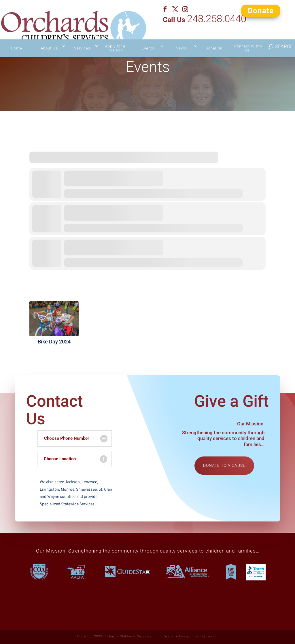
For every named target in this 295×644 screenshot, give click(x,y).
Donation (214, 38)
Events (148, 38)
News (181, 38)
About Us (49, 38)
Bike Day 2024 (54, 342)
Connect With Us (247, 38)
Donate (261, 10)
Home (17, 38)
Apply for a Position (115, 38)
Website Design (177, 636)
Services (82, 38)
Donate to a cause (224, 465)
